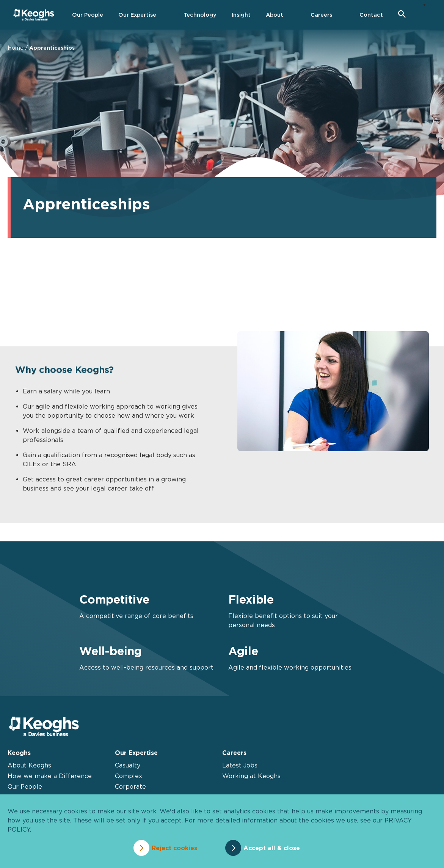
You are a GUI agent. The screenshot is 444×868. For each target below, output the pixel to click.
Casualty (128, 765)
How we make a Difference (50, 776)
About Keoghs (29, 765)
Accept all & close (272, 848)
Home (16, 48)
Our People (25, 786)
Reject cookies (174, 848)
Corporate (130, 786)
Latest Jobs (240, 765)
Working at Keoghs (251, 776)
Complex (129, 776)
